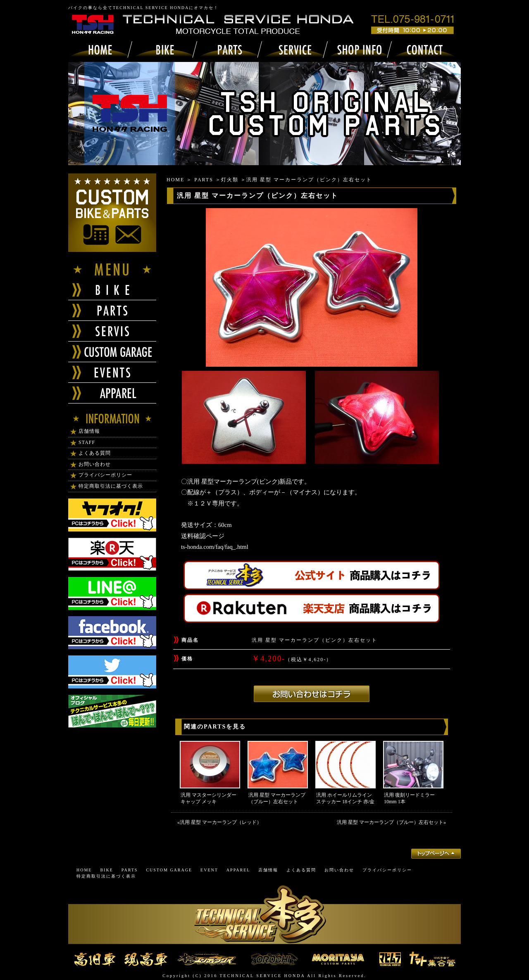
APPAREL (238, 870)
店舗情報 (89, 431)
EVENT (209, 870)
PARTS (204, 180)
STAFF (87, 442)
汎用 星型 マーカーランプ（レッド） (221, 822)
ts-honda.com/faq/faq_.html (215, 547)
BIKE (106, 870)
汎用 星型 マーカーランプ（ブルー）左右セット (390, 822)
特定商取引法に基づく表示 (111, 486)
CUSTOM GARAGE (169, 870)
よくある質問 (95, 453)
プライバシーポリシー (105, 475)
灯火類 (230, 180)
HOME (175, 180)
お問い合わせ (95, 464)
